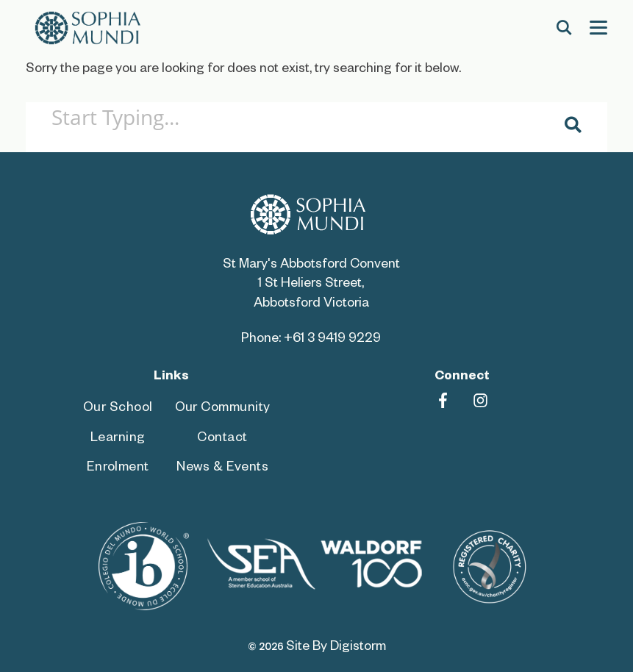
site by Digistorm (336, 648)
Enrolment (118, 469)
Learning (118, 439)
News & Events (222, 469)
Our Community (223, 409)
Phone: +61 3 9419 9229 (311, 340)
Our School (118, 409)
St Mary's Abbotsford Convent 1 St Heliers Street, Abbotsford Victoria (311, 285)
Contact (222, 439)
